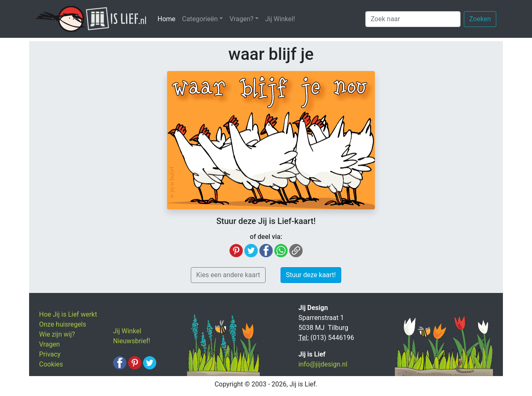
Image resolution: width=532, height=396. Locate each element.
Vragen (49, 344)
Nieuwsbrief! (132, 341)
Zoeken (480, 19)
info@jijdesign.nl (323, 364)
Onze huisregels (63, 324)
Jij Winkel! (280, 19)
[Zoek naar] (413, 19)
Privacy (50, 354)
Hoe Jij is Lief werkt (68, 314)
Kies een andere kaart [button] (228, 275)
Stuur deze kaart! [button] (311, 275)
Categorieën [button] (200, 19)
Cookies (51, 364)
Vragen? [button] (241, 19)
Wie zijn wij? (57, 334)
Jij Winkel (127, 331)
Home (168, 18)
